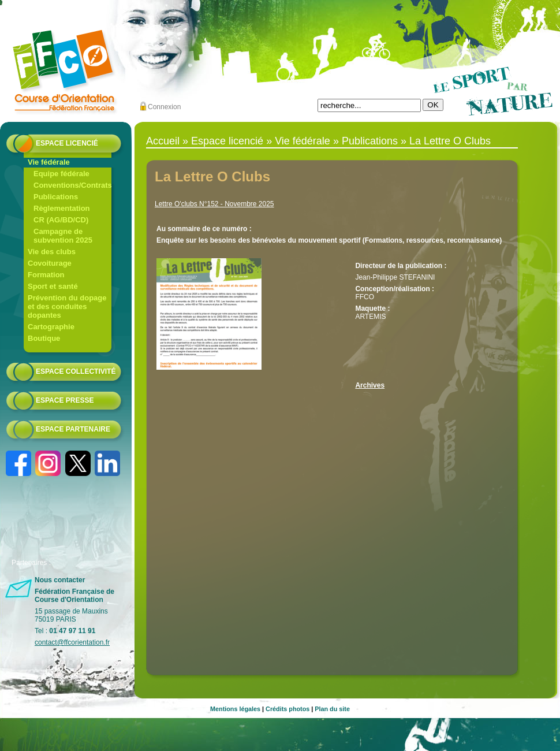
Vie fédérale (49, 162)
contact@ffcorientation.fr (72, 642)
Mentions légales (235, 709)
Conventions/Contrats (73, 185)
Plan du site (332, 709)
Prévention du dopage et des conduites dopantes (67, 306)
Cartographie (51, 327)
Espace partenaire (73, 429)
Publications (56, 197)
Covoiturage (50, 263)
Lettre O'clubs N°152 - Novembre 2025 (214, 204)
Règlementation (62, 208)
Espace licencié (67, 143)
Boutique (44, 338)
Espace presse (65, 400)
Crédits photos (288, 709)
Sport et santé (53, 286)
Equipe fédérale (61, 174)
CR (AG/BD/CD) (61, 220)
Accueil (163, 141)
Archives (370, 385)
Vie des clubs (52, 252)
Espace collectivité (76, 371)
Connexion (164, 107)
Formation (46, 275)
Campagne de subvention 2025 (63, 236)
